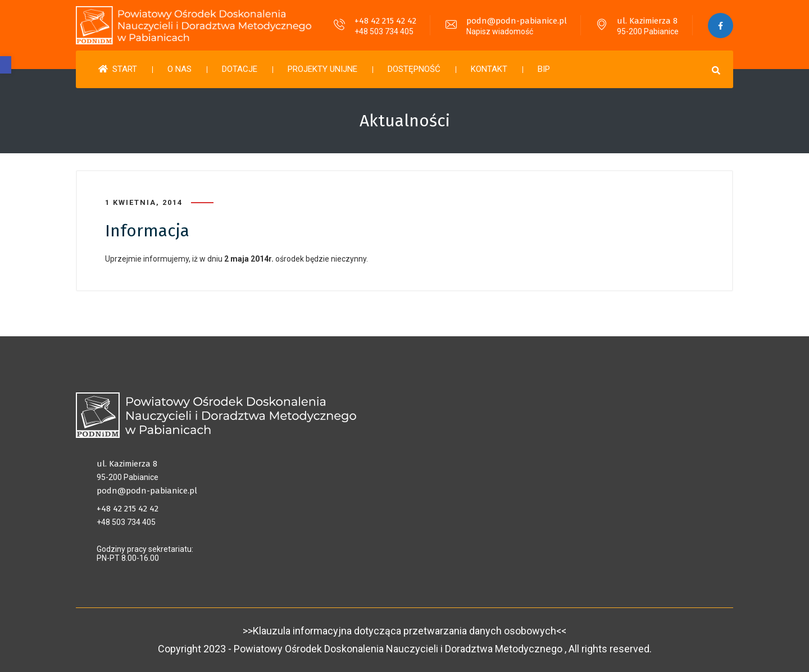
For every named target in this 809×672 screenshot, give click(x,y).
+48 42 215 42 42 (385, 21)
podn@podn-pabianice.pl (517, 21)
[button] (6, 65)
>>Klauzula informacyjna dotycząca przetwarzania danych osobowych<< (404, 631)
